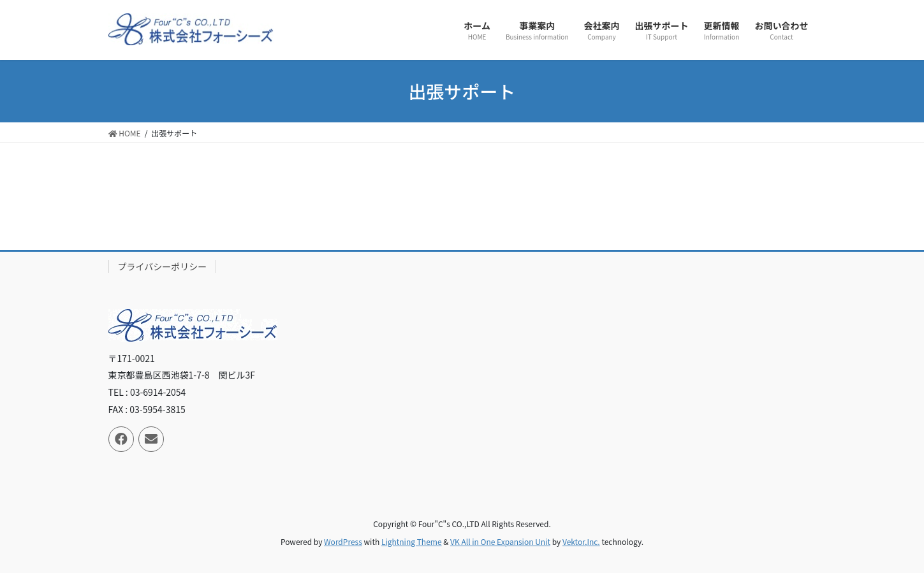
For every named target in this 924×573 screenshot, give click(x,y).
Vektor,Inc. (581, 541)
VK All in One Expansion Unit (500, 541)
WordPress (343, 541)
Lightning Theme (412, 541)
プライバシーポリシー (163, 266)
